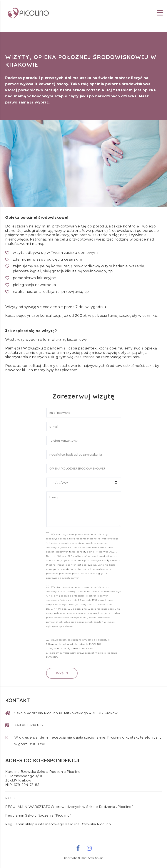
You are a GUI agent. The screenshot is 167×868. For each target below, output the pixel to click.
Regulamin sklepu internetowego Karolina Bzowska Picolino (58, 824)
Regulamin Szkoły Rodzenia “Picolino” (38, 815)
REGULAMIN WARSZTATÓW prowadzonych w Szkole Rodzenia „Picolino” (69, 807)
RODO (11, 798)
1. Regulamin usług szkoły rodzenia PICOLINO (74, 644)
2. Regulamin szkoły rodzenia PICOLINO (70, 648)
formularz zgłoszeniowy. (66, 340)
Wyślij (62, 673)
